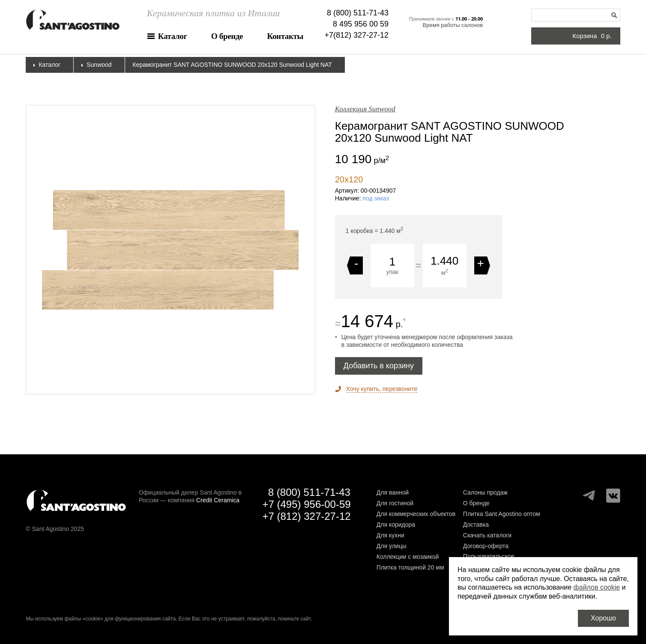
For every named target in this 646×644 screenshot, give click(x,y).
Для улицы (392, 546)
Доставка (476, 525)
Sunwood (99, 65)
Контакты (285, 36)
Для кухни (390, 535)
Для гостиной (395, 503)
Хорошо (603, 618)
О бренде (227, 36)
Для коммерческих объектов (416, 514)
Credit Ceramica (218, 500)
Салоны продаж (485, 492)
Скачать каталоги (487, 535)
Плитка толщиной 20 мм (410, 567)
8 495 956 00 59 (361, 24)
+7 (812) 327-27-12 (306, 516)
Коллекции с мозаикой (408, 557)
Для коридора (396, 525)
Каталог (173, 36)
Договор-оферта (486, 546)
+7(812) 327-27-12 (357, 35)
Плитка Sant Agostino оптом (502, 514)
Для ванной (393, 492)
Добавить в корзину (379, 366)
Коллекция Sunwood (365, 109)
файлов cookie (597, 587)
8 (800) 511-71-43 (358, 13)
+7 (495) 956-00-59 (306, 504)
